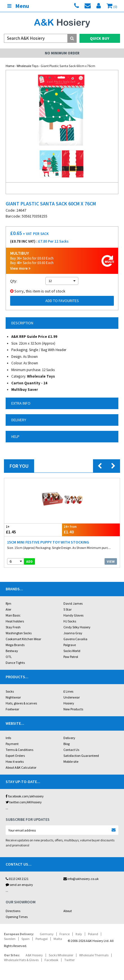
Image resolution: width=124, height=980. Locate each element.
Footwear (12, 709)
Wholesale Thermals (94, 955)
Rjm (8, 603)
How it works (15, 761)
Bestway (12, 651)
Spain (26, 939)
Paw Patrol (71, 657)
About (68, 911)
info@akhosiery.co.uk (81, 879)
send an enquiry (19, 885)
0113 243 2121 (17, 879)
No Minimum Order (62, 53)
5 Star (67, 609)
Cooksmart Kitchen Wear (23, 639)
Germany (47, 934)
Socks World (72, 651)
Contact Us (71, 750)
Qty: (14, 281)
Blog (67, 744)
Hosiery (69, 703)
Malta (58, 939)
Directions (13, 911)
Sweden (10, 939)
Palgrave (70, 645)
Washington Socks (19, 633)
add (29, 561)
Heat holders (15, 621)
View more (20, 268)
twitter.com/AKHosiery (24, 802)
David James (73, 603)
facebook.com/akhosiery (25, 796)
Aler (8, 609)
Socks (10, 691)
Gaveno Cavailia (75, 639)
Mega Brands (15, 645)
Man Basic (13, 615)
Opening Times (17, 917)
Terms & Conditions (19, 750)
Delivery (69, 738)
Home (10, 66)
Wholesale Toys (27, 66)
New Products (73, 709)
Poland (93, 934)
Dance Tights (15, 663)
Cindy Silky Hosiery (77, 627)
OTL (9, 657)
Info (8, 738)
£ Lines (68, 691)
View (111, 561)
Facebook (51, 960)
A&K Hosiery (34, 955)
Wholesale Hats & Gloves (21, 960)
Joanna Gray (73, 633)
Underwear (72, 697)
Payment (12, 744)
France (65, 934)
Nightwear (13, 697)
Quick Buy (100, 38)
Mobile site (71, 761)
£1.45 (33, 530)
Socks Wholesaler (61, 955)
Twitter (69, 960)
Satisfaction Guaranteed (81, 756)
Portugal (42, 939)
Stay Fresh (13, 627)
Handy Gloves (73, 615)
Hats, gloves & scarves (21, 703)
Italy (79, 934)
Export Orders (15, 756)
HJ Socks (70, 621)
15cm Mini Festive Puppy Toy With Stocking (48, 542)
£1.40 (91, 530)
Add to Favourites (62, 301)
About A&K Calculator (21, 767)
